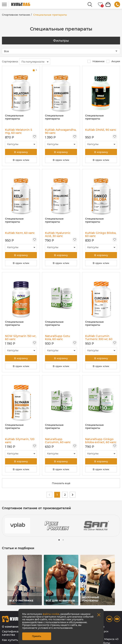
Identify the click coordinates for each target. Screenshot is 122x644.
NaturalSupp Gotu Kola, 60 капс (57, 338)
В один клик (21, 160)
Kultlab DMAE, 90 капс (101, 130)
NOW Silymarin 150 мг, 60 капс (21, 338)
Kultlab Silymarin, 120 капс (20, 441)
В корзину (21, 152)
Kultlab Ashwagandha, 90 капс (61, 131)
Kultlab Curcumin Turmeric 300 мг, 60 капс (99, 338)
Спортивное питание (16, 15)
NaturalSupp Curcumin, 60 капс (58, 441)
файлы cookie (51, 614)
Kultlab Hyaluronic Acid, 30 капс (58, 234)
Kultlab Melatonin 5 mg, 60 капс (19, 131)
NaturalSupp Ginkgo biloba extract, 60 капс (101, 441)
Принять (37, 636)
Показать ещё (61, 483)
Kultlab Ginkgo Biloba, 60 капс (101, 234)
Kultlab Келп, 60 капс (20, 233)
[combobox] (35, 62)
